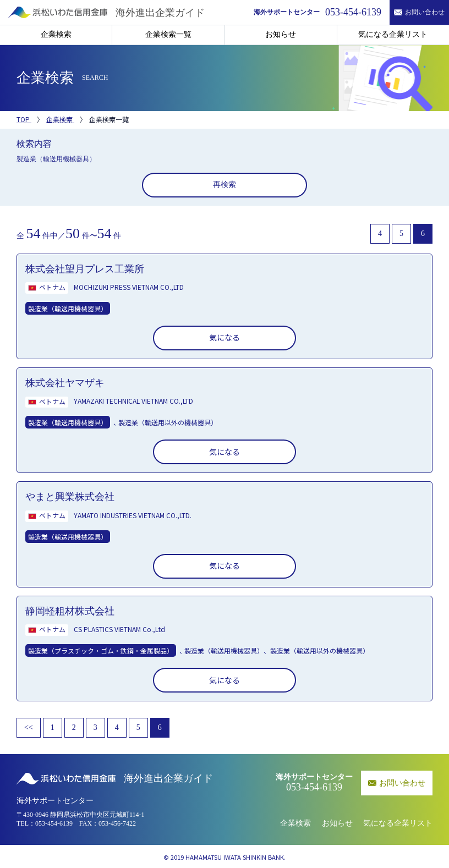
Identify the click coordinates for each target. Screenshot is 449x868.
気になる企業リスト (393, 34)
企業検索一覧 (168, 34)
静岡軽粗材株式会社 (70, 611)
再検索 (225, 185)
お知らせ (281, 34)
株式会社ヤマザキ (65, 383)
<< (29, 727)
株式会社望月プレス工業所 (85, 269)
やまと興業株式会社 (70, 497)
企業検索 (56, 34)
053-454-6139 (54, 823)
